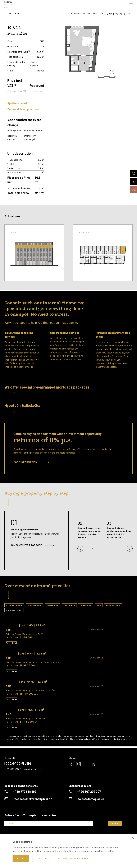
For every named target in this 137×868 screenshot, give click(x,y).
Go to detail (11, 643)
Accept (21, 858)
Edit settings (44, 858)
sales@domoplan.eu (33, 769)
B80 (99, 605)
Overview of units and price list (85, 13)
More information (31, 462)
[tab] (68, 389)
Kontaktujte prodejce (32, 545)
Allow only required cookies (73, 858)
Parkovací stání (14, 610)
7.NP (9, 13)
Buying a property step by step (116, 13)
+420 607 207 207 (12, 769)
